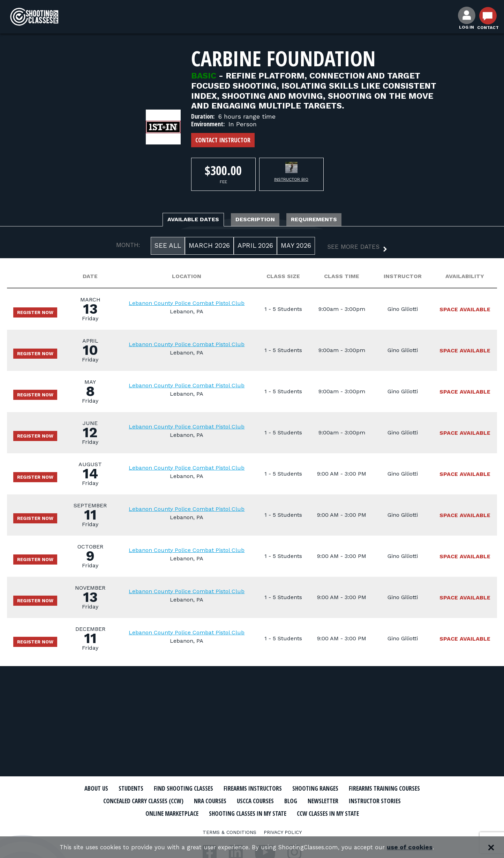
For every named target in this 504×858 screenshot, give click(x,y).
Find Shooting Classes (219, 789)
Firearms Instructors (300, 789)
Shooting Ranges (373, 789)
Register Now (39, 314)
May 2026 (296, 248)
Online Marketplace (260, 813)
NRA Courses (313, 801)
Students (158, 789)
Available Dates (181, 221)
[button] (352, 250)
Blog (405, 801)
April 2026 (255, 248)
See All (168, 248)
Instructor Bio (291, 179)
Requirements (328, 221)
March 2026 (209, 248)
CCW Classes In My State (252, 825)
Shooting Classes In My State (349, 813)
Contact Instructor (223, 140)
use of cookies (419, 847)
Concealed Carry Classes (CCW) (235, 801)
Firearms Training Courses (134, 801)
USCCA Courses (365, 801)
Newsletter (127, 813)
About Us (119, 789)
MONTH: (128, 247)
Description (257, 221)
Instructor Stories (187, 813)
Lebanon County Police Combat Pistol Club (193, 305)
